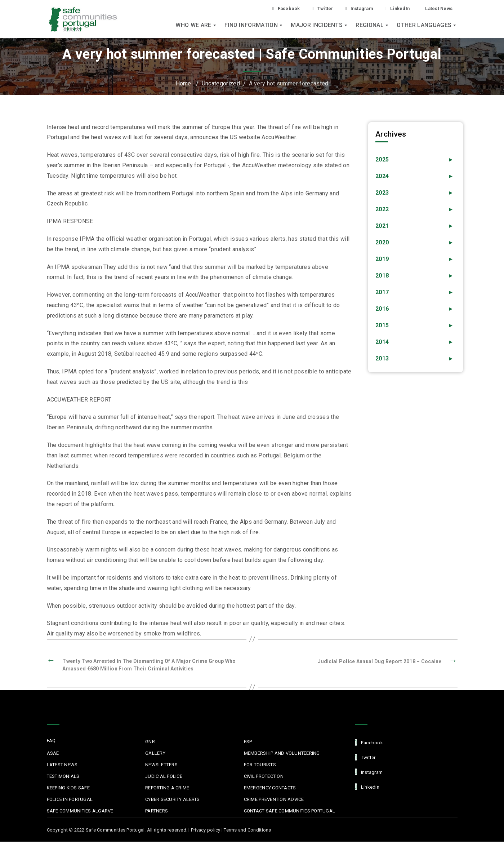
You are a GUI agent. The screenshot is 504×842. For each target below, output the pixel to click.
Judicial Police (164, 777)
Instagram (350, 8)
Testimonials (63, 777)
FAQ (51, 741)
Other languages (427, 26)
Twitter (310, 8)
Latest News (437, 8)
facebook (369, 743)
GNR (150, 742)
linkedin (367, 787)
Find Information (254, 26)
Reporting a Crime (167, 788)
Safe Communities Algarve (80, 811)
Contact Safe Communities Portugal (290, 811)
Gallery (155, 754)
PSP (248, 742)
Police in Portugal (70, 800)
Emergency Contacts (270, 788)
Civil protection (264, 777)
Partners (157, 811)
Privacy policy (206, 830)
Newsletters (161, 765)
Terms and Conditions (247, 830)
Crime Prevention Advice (274, 800)
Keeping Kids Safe (68, 788)
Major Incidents (320, 26)
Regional (373, 26)
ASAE (53, 754)
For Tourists (260, 765)
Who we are (196, 26)
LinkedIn (392, 8)
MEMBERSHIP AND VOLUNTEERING (282, 754)
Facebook (271, 8)
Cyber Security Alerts (172, 800)
